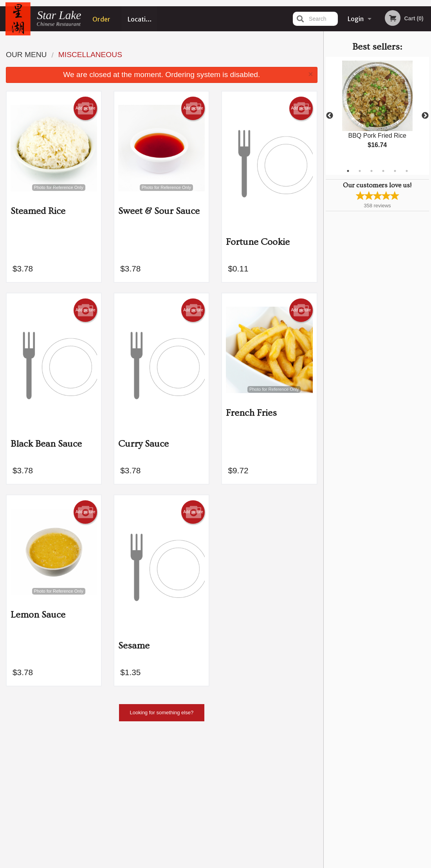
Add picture (86, 108)
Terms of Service (228, 863)
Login (356, 19)
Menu (195, 764)
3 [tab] (371, 171)
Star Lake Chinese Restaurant (76, 754)
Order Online (102, 23)
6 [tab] (407, 171)
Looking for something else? (162, 713)
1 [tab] (348, 171)
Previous (330, 116)
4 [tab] (383, 171)
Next (425, 116)
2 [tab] (360, 171)
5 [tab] (395, 171)
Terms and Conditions (278, 774)
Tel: (340, 783)
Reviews (263, 764)
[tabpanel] (377, 111)
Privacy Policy (270, 783)
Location (140, 19)
